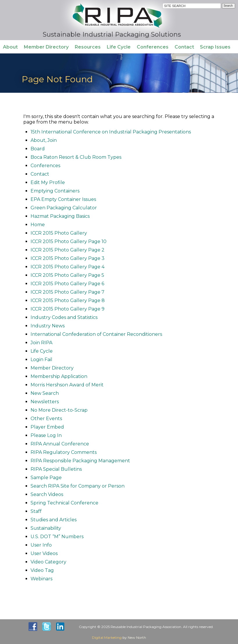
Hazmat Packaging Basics (60, 216)
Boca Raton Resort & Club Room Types (76, 157)
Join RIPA (41, 343)
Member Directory (46, 47)
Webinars (41, 579)
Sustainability (46, 528)
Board (38, 149)
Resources (88, 47)
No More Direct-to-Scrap (59, 410)
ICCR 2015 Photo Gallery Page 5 (67, 275)
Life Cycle (119, 47)
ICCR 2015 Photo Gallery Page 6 (67, 284)
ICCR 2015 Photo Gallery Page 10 (69, 241)
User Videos (44, 553)
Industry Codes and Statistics (64, 317)
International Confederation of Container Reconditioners (96, 334)
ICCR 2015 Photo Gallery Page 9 (68, 309)
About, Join (44, 140)
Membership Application (59, 376)
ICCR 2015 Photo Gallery (59, 233)
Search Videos (47, 494)
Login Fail (41, 360)
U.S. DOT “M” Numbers (57, 537)
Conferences (153, 47)
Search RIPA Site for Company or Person (78, 486)
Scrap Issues (215, 47)
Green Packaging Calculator (64, 208)
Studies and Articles (54, 520)
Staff (36, 511)
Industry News (48, 326)
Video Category (48, 562)
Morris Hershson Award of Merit (67, 385)
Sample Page (46, 478)
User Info (41, 545)
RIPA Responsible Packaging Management (80, 461)
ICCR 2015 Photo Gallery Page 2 (68, 250)
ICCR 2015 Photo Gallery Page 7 (68, 292)
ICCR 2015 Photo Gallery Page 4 (68, 267)
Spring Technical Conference (64, 503)
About (10, 47)
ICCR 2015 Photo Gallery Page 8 (68, 300)
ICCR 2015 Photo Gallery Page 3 (68, 258)
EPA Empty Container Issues (63, 199)
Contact (184, 47)
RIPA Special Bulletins (56, 469)
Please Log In (46, 435)
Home (38, 225)
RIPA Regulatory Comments (64, 452)
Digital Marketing (107, 637)
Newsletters (45, 402)
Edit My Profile (48, 182)
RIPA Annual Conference (60, 444)
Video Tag (42, 570)
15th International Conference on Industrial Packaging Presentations (111, 132)
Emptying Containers (55, 191)
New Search (45, 393)
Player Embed (47, 427)
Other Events (46, 419)
